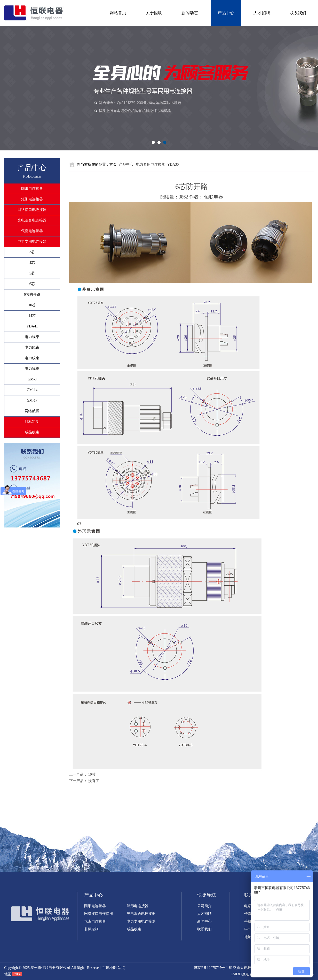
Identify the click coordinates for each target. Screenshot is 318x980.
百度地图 (109, 968)
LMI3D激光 (240, 974)
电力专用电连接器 (32, 242)
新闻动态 (190, 13)
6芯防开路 (32, 294)
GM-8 (32, 379)
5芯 (32, 273)
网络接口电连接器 (32, 210)
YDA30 (173, 164)
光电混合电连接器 (32, 220)
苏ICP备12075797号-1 (211, 968)
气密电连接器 (32, 231)
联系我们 (298, 13)
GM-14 (32, 390)
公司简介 (204, 906)
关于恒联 (154, 13)
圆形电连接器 (32, 189)
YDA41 (32, 326)
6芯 (32, 284)
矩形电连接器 (32, 199)
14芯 (32, 316)
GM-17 (32, 400)
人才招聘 (262, 13)
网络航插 (32, 411)
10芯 (32, 305)
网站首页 (118, 13)
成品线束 (32, 432)
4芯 (32, 263)
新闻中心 (204, 921)
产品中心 (226, 13)
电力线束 (32, 337)
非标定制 (32, 422)
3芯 (32, 252)
